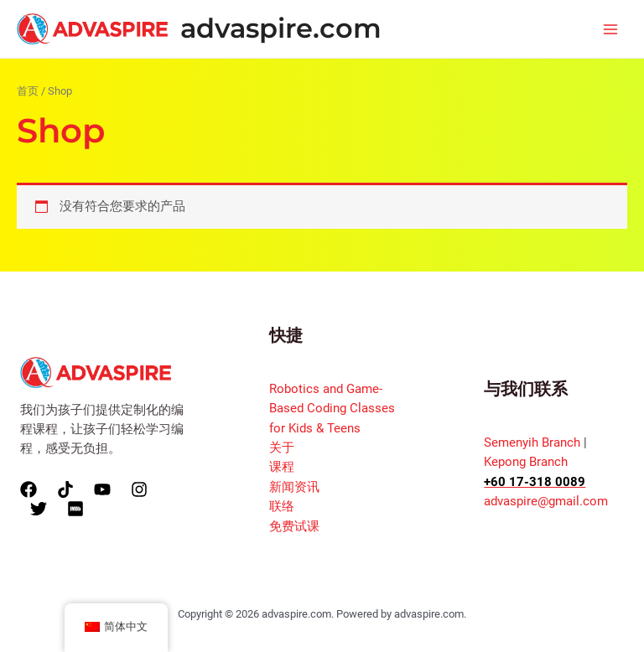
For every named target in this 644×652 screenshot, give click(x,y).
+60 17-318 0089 (535, 482)
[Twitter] (39, 509)
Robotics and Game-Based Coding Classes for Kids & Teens (332, 409)
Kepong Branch (526, 462)
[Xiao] (75, 509)
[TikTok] (65, 489)
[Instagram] (139, 489)
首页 (28, 91)
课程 (282, 467)
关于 (282, 448)
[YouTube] (102, 489)
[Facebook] (29, 489)
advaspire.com (281, 28)
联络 (282, 506)
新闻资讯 (294, 487)
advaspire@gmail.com (546, 501)
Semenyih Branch (532, 442)
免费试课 (294, 526)
